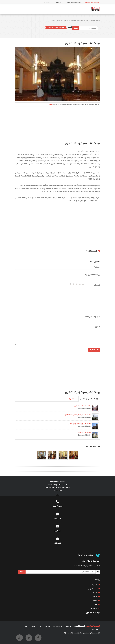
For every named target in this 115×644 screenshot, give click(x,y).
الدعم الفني (62, 484)
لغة (49, 2)
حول (95, 604)
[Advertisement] (58, 124)
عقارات (94, 601)
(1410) (51, 104)
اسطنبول (87, 21)
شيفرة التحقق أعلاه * (92, 317)
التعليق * (97, 327)
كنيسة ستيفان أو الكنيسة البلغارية (77, 415)
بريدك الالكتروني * (93, 275)
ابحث (76, 28)
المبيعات (51, 484)
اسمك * (97, 267)
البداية (98, 21)
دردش (61, 2)
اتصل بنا (94, 608)
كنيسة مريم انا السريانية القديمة (78, 424)
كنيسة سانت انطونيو (83, 406)
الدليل (93, 21)
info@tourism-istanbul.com (57, 488)
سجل (22, 572)
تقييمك (97, 285)
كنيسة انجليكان (84, 432)
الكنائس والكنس (77, 21)
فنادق (95, 597)
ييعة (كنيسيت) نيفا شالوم (61, 21)
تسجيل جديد (92, 589)
